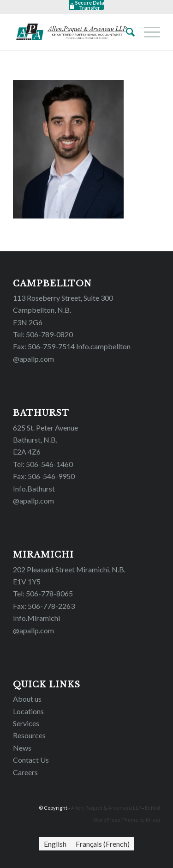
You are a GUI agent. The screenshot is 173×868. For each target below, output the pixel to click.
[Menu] (147, 32)
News (22, 748)
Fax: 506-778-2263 (44, 606)
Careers (25, 772)
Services (26, 723)
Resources (29, 735)
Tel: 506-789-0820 (43, 334)
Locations (28, 711)
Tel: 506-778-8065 (43, 593)
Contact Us (31, 760)
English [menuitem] (55, 844)
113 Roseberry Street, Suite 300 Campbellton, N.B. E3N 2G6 (63, 310)
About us (27, 699)
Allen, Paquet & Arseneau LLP (106, 808)
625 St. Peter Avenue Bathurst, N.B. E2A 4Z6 (45, 440)
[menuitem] (55, 844)
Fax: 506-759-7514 (44, 346)
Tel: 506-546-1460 (43, 464)
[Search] (126, 32)
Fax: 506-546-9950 (44, 476)
